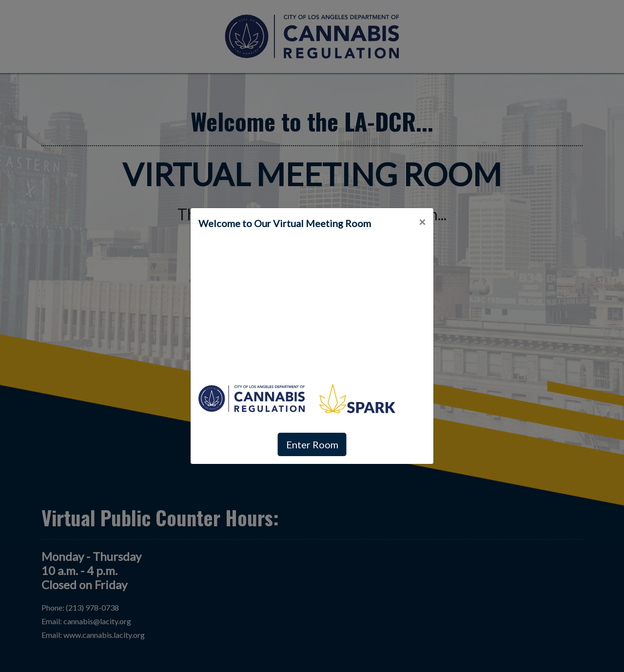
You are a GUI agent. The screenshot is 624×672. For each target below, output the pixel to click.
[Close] (422, 222)
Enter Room (312, 444)
